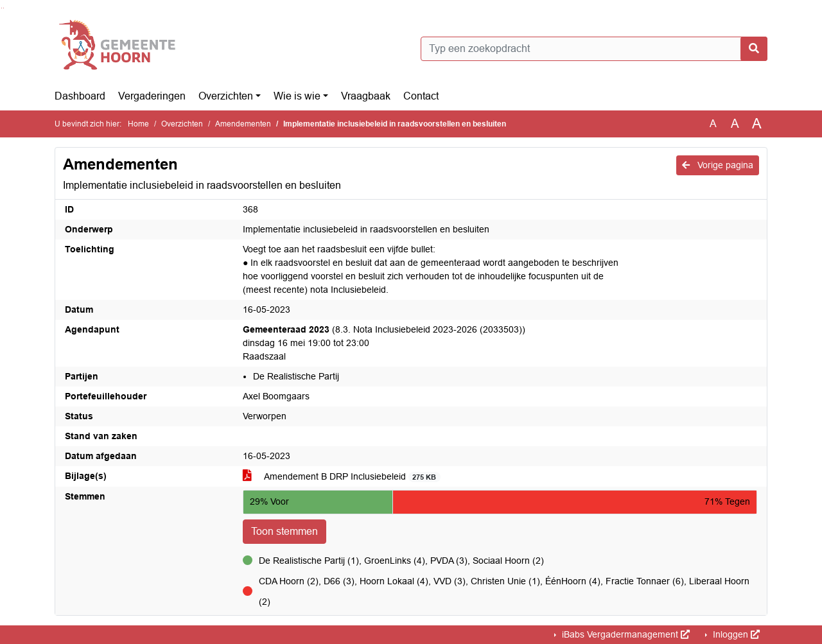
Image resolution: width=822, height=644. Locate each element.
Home (138, 124)
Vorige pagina (718, 165)
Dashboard (80, 96)
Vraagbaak (366, 96)
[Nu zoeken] (754, 49)
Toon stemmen (284, 531)
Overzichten (226, 96)
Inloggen (735, 634)
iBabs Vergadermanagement (625, 634)
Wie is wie (297, 96)
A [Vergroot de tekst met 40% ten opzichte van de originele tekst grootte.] (757, 124)
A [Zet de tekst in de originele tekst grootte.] (713, 124)
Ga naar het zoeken (2, 8)
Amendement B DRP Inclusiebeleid (342, 477)
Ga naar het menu (4, 8)
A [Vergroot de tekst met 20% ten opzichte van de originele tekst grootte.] (735, 124)
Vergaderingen (152, 96)
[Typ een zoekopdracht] (594, 49)
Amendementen (243, 124)
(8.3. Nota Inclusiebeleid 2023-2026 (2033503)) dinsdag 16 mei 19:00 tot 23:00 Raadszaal (384, 343)
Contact (421, 96)
